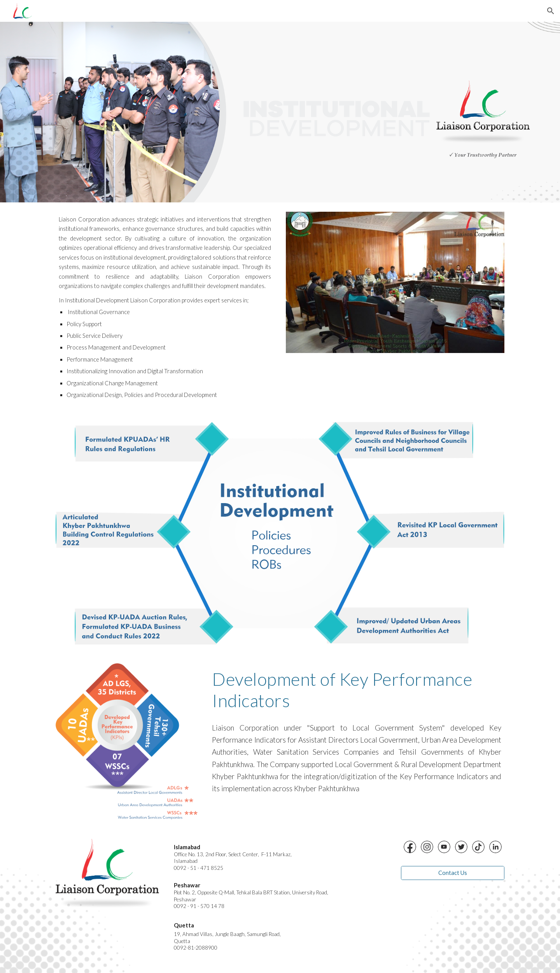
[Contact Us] (453, 873)
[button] (551, 11)
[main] (165, 307)
